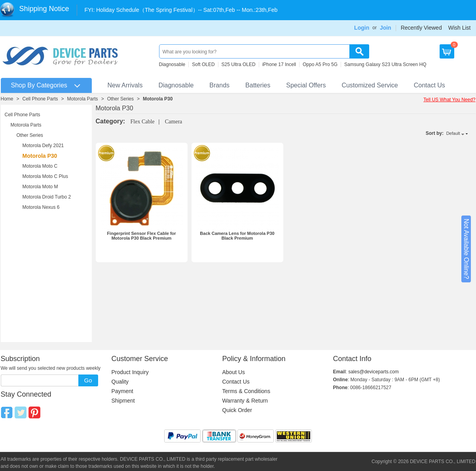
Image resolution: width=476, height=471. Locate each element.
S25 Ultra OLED (239, 64)
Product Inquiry (130, 372)
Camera (174, 122)
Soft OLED (203, 64)
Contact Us (430, 85)
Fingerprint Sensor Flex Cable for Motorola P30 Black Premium (141, 236)
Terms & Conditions (246, 391)
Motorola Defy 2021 (43, 146)
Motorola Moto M (40, 187)
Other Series (120, 99)
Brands (219, 85)
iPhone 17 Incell (279, 64)
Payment (122, 391)
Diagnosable (172, 64)
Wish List (460, 28)
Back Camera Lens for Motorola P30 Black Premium (237, 236)
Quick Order (237, 410)
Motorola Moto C (40, 166)
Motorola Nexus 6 (41, 207)
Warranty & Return (245, 401)
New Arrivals (125, 85)
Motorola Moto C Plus (45, 176)
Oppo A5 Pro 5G (320, 64)
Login (362, 28)
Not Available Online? (466, 249)
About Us (234, 372)
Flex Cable (143, 122)
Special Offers (306, 85)
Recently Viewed (421, 28)
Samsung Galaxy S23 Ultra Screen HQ (385, 64)
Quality (120, 382)
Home (7, 99)
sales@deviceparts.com (374, 372)
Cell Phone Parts (40, 99)
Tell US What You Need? (449, 100)
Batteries (258, 85)
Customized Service (370, 85)
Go (88, 380)
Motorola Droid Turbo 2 (47, 197)
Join (386, 28)
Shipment (123, 401)
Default (453, 133)
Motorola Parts (83, 99)
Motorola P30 (158, 99)
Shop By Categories (39, 85)
